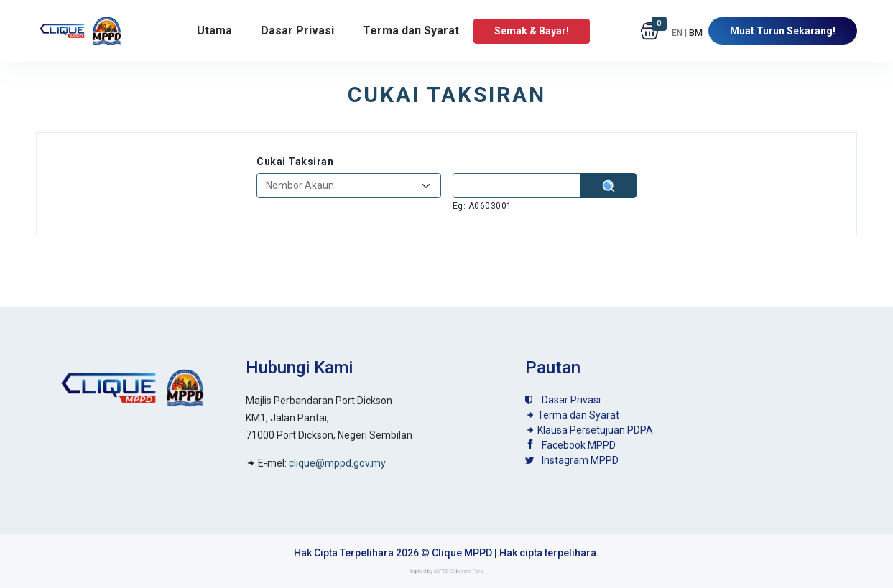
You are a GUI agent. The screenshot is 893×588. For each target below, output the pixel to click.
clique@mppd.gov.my (337, 463)
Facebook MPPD (570, 445)
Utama (214, 31)
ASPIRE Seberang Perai (459, 571)
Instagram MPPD (572, 460)
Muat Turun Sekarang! (783, 31)
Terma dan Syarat (411, 31)
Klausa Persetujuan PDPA (589, 430)
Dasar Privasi (297, 31)
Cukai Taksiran (295, 162)
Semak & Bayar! (532, 31)
